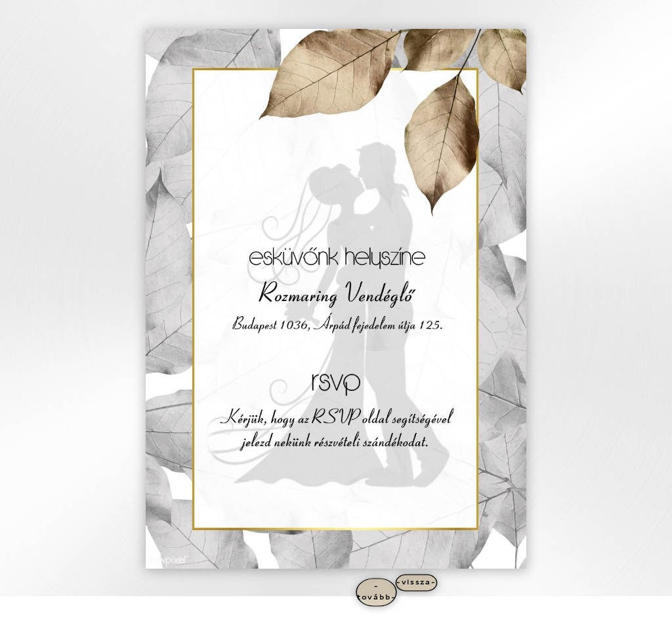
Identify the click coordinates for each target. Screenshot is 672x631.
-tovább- (376, 592)
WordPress (192, 619)
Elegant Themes (117, 619)
